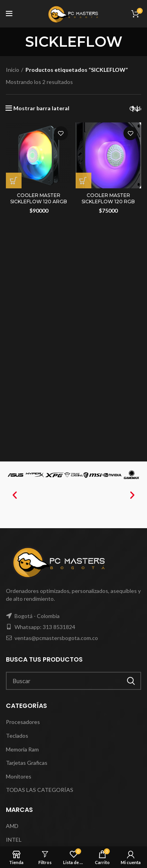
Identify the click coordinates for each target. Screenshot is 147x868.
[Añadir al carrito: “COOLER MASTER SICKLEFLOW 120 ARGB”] (14, 181)
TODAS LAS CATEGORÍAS (40, 790)
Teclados (17, 736)
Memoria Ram (22, 749)
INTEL (14, 840)
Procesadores (23, 722)
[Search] (73, 681)
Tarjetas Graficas (27, 763)
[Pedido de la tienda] (135, 108)
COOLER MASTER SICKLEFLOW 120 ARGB (39, 199)
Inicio (13, 70)
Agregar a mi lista (61, 133)
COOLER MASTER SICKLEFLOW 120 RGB (108, 199)
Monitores (19, 776)
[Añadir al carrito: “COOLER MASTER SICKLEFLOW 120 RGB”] (83, 181)
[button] (15, 495)
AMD (12, 826)
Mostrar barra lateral (41, 108)
